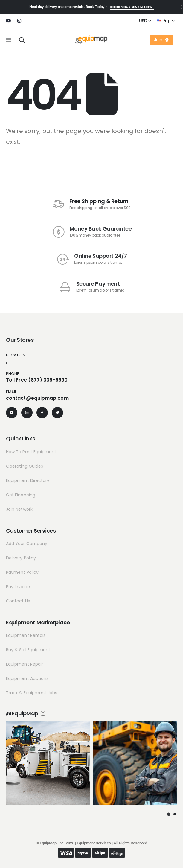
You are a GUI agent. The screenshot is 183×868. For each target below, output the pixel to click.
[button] (132, 7)
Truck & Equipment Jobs (32, 693)
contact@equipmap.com (37, 398)
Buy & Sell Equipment (28, 650)
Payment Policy (22, 572)
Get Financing (21, 495)
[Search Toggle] (22, 40)
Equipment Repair (25, 664)
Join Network (19, 509)
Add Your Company (27, 544)
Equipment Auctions (27, 678)
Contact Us (18, 601)
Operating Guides (25, 466)
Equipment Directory (28, 480)
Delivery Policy (21, 558)
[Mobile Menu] (9, 40)
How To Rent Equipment (31, 452)
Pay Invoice (18, 587)
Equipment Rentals (26, 635)
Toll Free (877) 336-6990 (37, 380)
